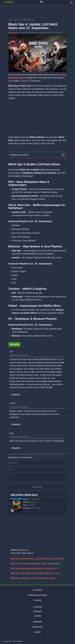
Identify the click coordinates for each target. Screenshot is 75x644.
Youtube (38, 616)
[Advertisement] (37, 12)
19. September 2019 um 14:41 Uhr (19, 407)
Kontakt (37, 632)
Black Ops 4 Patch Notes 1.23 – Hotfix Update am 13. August (35, 573)
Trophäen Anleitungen (37, 595)
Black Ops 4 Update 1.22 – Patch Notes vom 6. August (33, 578)
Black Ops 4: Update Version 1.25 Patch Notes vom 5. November (37, 559)
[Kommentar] (37, 477)
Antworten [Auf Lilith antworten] (16, 448)
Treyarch (14, 344)
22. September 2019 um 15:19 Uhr (19, 437)
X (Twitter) (38, 607)
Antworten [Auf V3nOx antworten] (16, 424)
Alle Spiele (38, 590)
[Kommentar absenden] (37, 487)
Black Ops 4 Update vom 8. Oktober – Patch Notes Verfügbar (35, 563)
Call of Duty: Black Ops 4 (24, 495)
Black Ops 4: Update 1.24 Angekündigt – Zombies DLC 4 (34, 568)
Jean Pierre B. (13, 33)
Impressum (38, 622)
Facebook (37, 611)
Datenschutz (37, 627)
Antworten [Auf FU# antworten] (16, 394)
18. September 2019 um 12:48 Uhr (19, 355)
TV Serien (38, 600)
